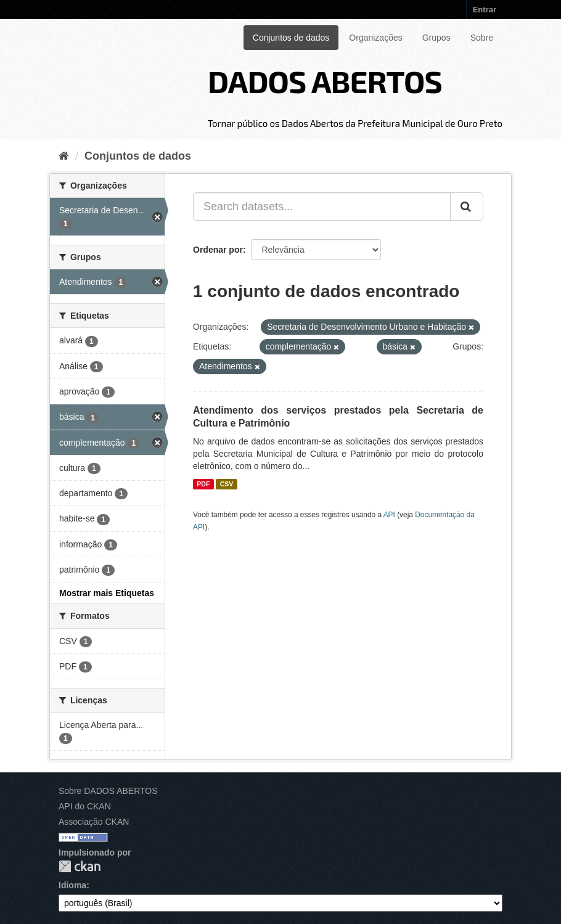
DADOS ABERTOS (325, 81)
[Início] (64, 156)
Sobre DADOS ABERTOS (108, 791)
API (389, 515)
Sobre (482, 38)
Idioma (72, 885)
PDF (203, 484)
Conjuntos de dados (291, 38)
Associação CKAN (94, 822)
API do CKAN (85, 806)
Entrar (485, 10)
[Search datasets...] (322, 206)
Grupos (436, 38)
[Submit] (467, 206)
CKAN (80, 866)
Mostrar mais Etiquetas (107, 593)
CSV (227, 484)
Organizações (375, 38)
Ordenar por (218, 250)
